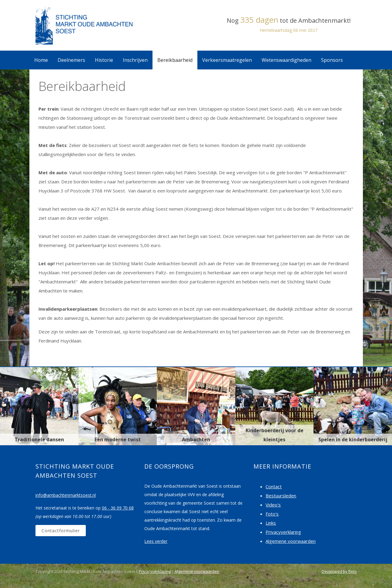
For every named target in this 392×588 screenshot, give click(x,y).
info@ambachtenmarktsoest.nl (66, 495)
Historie (104, 60)
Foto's (272, 514)
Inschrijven (135, 60)
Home (41, 60)
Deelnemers (71, 60)
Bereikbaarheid (175, 60)
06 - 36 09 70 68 (118, 508)
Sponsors (332, 60)
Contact (274, 486)
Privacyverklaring (283, 532)
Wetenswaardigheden (286, 60)
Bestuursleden (281, 496)
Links (271, 523)
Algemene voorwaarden (291, 541)
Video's (273, 505)
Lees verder (156, 541)
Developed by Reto (339, 571)
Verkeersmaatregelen (227, 60)
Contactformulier (61, 531)
